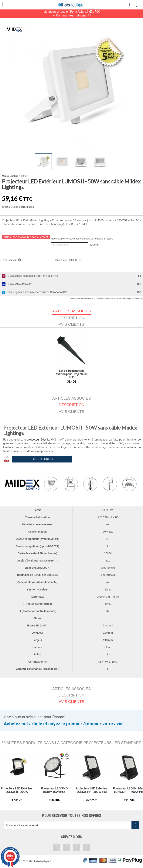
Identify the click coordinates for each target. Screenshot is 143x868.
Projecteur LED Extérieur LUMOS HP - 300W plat (92, 790)
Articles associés (71, 398)
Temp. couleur (11, 260)
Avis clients (71, 324)
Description (71, 318)
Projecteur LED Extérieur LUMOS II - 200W (17, 790)
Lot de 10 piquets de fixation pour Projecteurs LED (72, 374)
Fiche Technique (42, 459)
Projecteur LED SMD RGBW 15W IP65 (54, 790)
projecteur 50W (36, 440)
